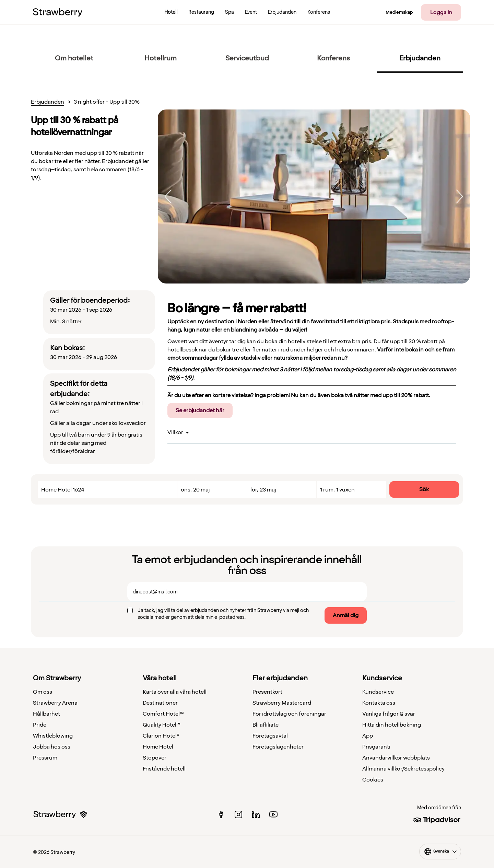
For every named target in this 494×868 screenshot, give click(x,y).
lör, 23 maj (263, 490)
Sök (424, 489)
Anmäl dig (346, 615)
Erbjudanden (48, 102)
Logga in (441, 12)
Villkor (175, 432)
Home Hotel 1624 (63, 490)
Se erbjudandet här (200, 410)
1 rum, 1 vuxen (337, 490)
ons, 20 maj (195, 490)
